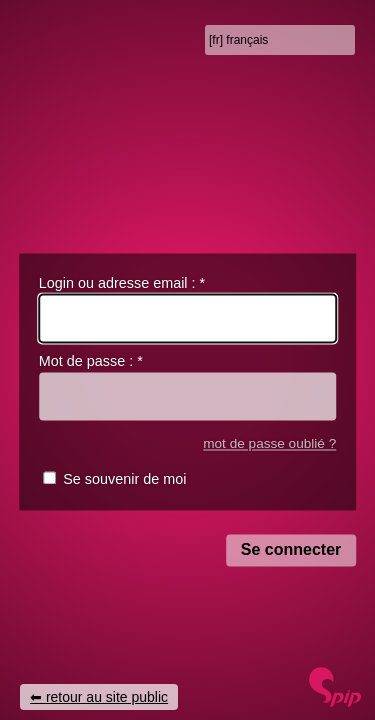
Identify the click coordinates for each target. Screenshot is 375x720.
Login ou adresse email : (122, 283)
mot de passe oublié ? (269, 443)
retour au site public (107, 697)
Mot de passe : (91, 362)
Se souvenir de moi (124, 480)
